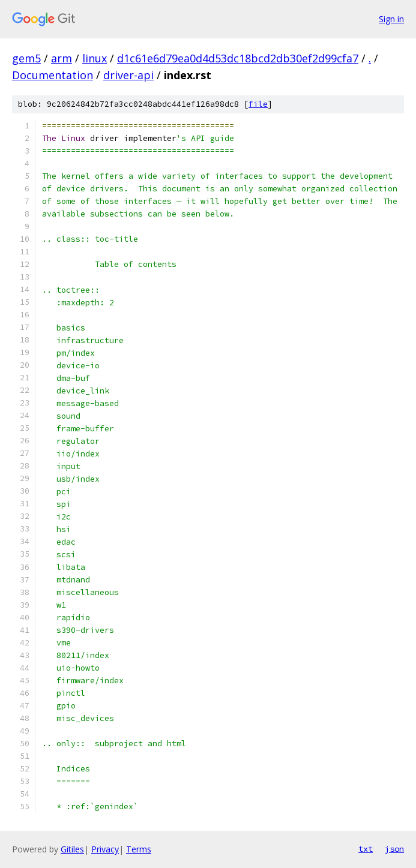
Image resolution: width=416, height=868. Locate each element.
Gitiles (72, 849)
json (394, 849)
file (258, 104)
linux (95, 58)
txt (366, 849)
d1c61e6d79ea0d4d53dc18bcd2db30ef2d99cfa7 (238, 58)
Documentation (53, 75)
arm (62, 58)
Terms (139, 849)
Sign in (391, 19)
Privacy (105, 849)
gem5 (26, 58)
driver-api (128, 75)
